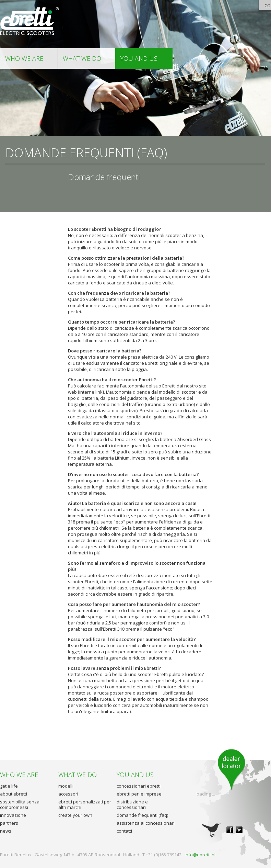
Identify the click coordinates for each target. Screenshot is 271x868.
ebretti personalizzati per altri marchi (85, 804)
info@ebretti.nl (200, 855)
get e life (9, 786)
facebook (230, 830)
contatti (124, 831)
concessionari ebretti (139, 786)
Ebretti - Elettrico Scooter (30, 21)
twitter (239, 830)
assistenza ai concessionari (146, 823)
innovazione (13, 815)
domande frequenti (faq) (142, 815)
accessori (68, 794)
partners (9, 823)
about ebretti (14, 794)
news (6, 831)
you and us (139, 58)
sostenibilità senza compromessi (20, 804)
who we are (24, 58)
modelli (66, 786)
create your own (75, 815)
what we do (82, 58)
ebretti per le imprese (139, 794)
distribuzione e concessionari (132, 804)
